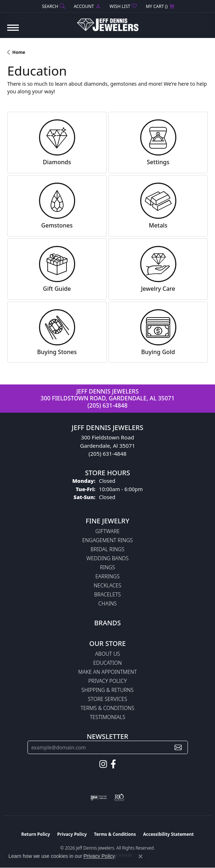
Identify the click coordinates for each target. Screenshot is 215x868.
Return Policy (36, 834)
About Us (107, 654)
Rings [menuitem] (108, 567)
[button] (53, 6)
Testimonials (107, 717)
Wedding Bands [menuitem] (107, 558)
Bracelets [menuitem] (108, 594)
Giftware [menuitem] (107, 531)
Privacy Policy (107, 681)
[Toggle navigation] (13, 31)
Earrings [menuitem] (107, 576)
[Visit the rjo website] (119, 797)
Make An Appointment (107, 672)
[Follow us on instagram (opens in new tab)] (103, 764)
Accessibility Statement (168, 834)
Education (107, 663)
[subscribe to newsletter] (178, 747)
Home (19, 52)
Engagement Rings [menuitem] (108, 540)
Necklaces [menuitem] (107, 585)
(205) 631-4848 (107, 405)
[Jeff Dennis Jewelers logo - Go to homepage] (108, 22)
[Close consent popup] (141, 856)
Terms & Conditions (107, 708)
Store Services (107, 699)
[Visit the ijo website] (98, 797)
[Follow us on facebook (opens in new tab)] (113, 764)
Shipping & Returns (107, 690)
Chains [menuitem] (107, 603)
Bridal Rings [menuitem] (108, 549)
